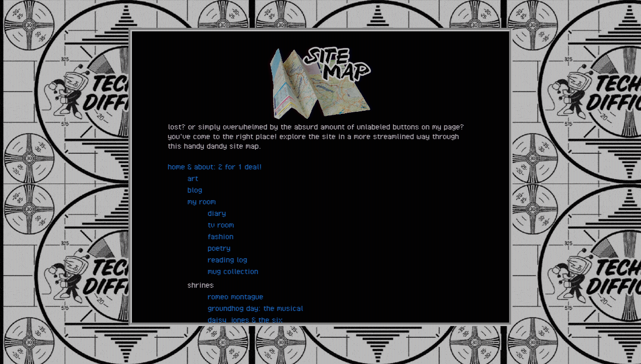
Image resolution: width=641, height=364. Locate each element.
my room (202, 201)
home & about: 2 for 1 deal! (215, 166)
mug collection (233, 271)
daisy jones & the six (245, 320)
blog (195, 190)
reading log (227, 259)
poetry (219, 248)
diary (217, 213)
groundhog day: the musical (256, 308)
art (193, 178)
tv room (221, 224)
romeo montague (236, 296)
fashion (221, 236)
